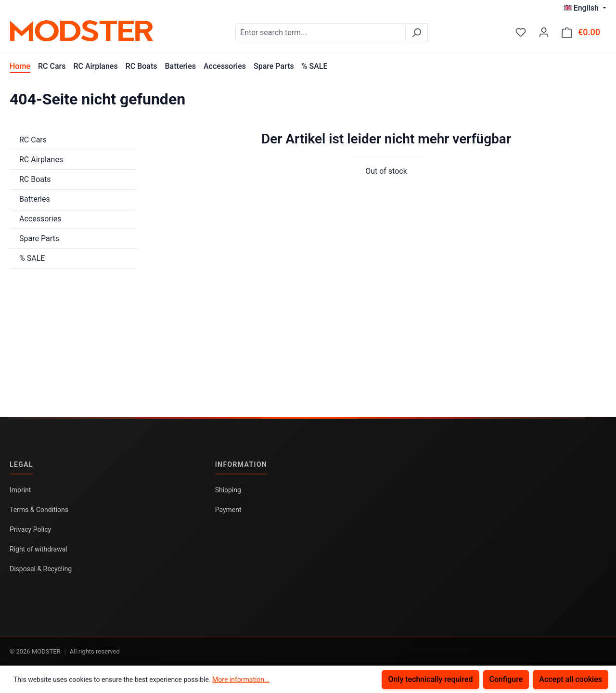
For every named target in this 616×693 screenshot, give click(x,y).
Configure (506, 679)
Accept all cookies (571, 679)
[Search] (417, 33)
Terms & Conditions (39, 510)
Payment (228, 510)
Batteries (35, 199)
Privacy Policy (30, 529)
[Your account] (544, 32)
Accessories (40, 219)
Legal (21, 464)
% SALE (32, 258)
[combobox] (321, 33)
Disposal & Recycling (41, 569)
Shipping (228, 490)
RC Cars (33, 140)
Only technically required (430, 679)
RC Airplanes (41, 160)
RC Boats (35, 179)
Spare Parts (39, 238)
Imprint (20, 490)
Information (241, 464)
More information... (241, 680)
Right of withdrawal (38, 549)
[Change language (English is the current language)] (585, 8)
